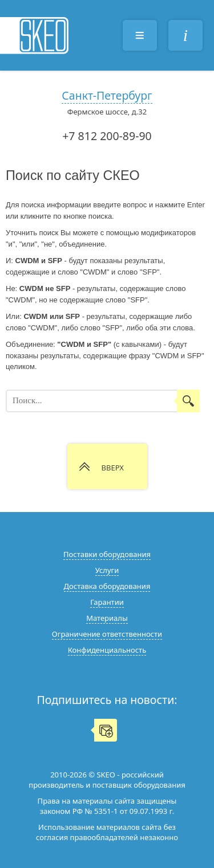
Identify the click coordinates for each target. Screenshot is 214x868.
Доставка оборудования (107, 586)
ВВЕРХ (113, 468)
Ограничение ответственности (107, 634)
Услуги (107, 570)
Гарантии (107, 602)
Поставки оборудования (107, 554)
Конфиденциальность (107, 650)
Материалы (107, 618)
